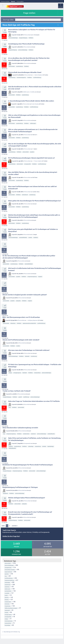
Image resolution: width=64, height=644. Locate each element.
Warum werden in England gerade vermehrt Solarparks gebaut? (25, 295)
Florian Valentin (38, 161)
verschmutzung (14, 264)
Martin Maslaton (38, 75)
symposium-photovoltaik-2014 (29, 323)
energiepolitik (27, 164)
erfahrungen (33, 123)
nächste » (15, 526)
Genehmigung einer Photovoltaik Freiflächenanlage (26, 44)
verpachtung (38, 446)
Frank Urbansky (35, 104)
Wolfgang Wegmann (33, 320)
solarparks (18, 301)
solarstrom (33, 434)
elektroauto (7, 589)
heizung (7, 600)
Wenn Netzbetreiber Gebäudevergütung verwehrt (20, 428)
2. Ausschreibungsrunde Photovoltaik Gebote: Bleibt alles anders (31, 101)
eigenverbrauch (8, 572)
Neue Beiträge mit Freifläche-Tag (12, 632)
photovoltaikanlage (13, 38)
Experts (13, 1)
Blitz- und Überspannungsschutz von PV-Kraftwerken (21, 317)
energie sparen (8, 615)
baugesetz (5, 493)
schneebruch (25, 195)
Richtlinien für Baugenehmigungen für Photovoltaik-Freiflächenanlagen (28, 465)
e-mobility (7, 593)
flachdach (25, 373)
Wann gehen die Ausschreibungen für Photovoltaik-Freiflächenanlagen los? (34, 201)
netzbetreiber (26, 434)
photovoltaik (12, 66)
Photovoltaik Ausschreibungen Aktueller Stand (25, 72)
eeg (10, 407)
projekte (32, 152)
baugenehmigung (23, 38)
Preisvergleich (20, 1)
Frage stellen (29, 13)
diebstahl (27, 356)
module (30, 238)
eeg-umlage (7, 625)
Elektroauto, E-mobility (29, 92)
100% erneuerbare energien (11, 608)
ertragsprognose (17, 373)
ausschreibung (19, 66)
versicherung (32, 195)
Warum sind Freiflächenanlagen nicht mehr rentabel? (21, 340)
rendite (18, 346)
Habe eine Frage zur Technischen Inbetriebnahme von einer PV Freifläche (34, 401)
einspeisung (8, 606)
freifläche (31, 38)
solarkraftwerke (51, 434)
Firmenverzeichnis (5, 1)
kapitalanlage (51, 446)
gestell (20, 397)
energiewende (8, 568)
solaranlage (31, 446)
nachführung (26, 397)
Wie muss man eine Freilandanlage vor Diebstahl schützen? (29, 350)
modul (6, 595)
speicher (7, 574)
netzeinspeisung (9, 621)
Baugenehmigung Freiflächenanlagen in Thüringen (20, 487)
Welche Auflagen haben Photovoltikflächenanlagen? (27, 498)
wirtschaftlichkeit (23, 238)
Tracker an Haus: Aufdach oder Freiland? (16, 391)
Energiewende (27, 443)
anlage (10, 373)
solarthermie (8, 585)
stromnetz (7, 604)
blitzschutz (13, 323)
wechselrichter (8, 591)
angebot (11, 446)
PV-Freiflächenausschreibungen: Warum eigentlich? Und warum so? (31, 158)
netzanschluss (37, 373)
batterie (7, 598)
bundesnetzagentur (21, 78)
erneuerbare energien (10, 570)
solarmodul (7, 610)
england (40, 277)
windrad (44, 446)
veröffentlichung (37, 78)
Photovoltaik (27, 35)
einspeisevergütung (32, 277)
